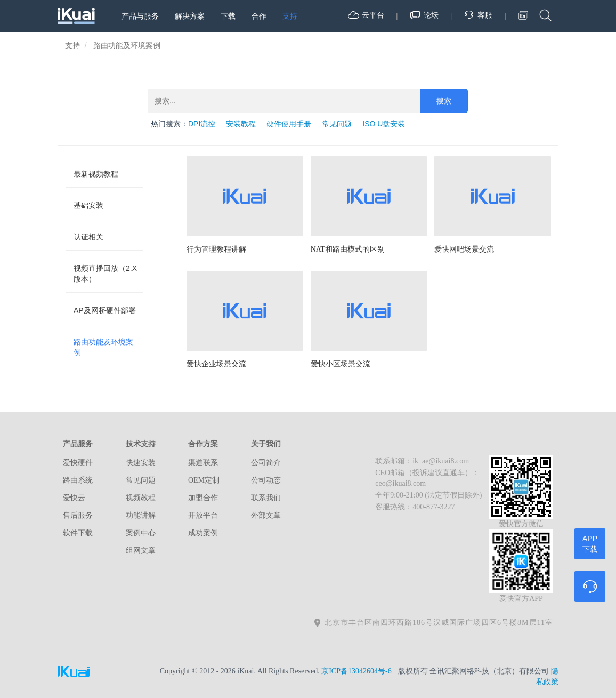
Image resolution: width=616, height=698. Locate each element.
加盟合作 (203, 498)
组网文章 (141, 551)
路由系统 (78, 480)
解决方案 (190, 16)
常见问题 (337, 124)
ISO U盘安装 (384, 124)
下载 (228, 16)
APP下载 (590, 544)
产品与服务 (140, 16)
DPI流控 (202, 124)
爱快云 (74, 498)
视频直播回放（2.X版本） (105, 274)
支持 (290, 16)
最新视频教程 (96, 174)
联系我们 (266, 498)
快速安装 (141, 463)
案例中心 (141, 533)
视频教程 (141, 498)
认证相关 (88, 237)
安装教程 (241, 124)
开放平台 (203, 515)
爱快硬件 (78, 463)
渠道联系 (203, 463)
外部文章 (266, 515)
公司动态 (266, 480)
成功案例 (203, 533)
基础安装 (88, 205)
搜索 (444, 101)
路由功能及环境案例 (103, 347)
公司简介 (266, 463)
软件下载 (78, 533)
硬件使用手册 (289, 124)
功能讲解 (141, 515)
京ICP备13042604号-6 (356, 671)
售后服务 (78, 515)
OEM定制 (204, 480)
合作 (259, 16)
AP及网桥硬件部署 (105, 310)
